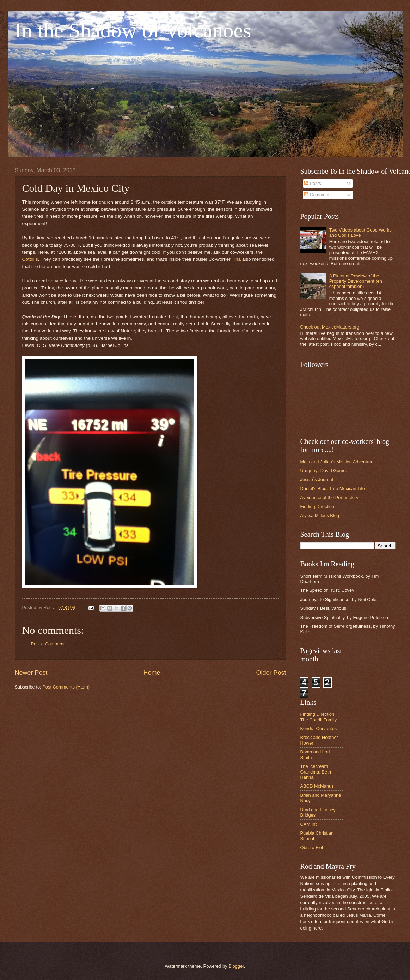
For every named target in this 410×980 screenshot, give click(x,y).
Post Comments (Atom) (66, 687)
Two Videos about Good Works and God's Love (360, 233)
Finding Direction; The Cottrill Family (319, 717)
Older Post (271, 673)
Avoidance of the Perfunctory (329, 497)
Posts (313, 183)
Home (152, 673)
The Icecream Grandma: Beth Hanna (316, 772)
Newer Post (31, 673)
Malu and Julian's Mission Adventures (338, 462)
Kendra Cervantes (319, 729)
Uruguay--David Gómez (324, 471)
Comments (318, 195)
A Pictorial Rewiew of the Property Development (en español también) (356, 281)
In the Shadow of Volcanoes (133, 30)
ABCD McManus (317, 786)
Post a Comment (48, 644)
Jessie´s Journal (317, 479)
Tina (236, 259)
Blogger (236, 966)
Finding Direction (317, 507)
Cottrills (30, 259)
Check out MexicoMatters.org (330, 327)
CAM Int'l (310, 824)
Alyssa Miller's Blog (320, 515)
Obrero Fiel (312, 847)
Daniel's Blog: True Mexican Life (333, 489)
